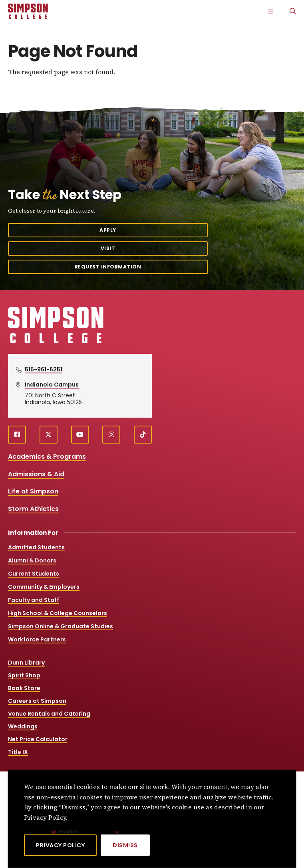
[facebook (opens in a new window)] (17, 435)
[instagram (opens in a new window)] (111, 435)
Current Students (34, 574)
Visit (108, 248)
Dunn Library (26, 663)
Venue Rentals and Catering (49, 714)
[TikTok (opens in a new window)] (143, 435)
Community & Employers (44, 587)
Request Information (108, 267)
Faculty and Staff (34, 600)
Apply (108, 230)
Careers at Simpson (37, 701)
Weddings (23, 726)
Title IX (18, 752)
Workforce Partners (37, 639)
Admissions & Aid (36, 474)
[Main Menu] (270, 11)
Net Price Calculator (38, 739)
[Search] (293, 11)
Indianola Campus (52, 385)
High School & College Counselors (58, 613)
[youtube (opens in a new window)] (80, 435)
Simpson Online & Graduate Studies (61, 626)
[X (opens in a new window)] (49, 435)
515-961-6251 (44, 369)
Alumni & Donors (32, 560)
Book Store (24, 688)
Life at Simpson (33, 491)
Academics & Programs (47, 457)
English (68, 832)
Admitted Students (36, 547)
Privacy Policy (60, 845)
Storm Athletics (33, 509)
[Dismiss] (125, 845)
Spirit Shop (24, 675)
